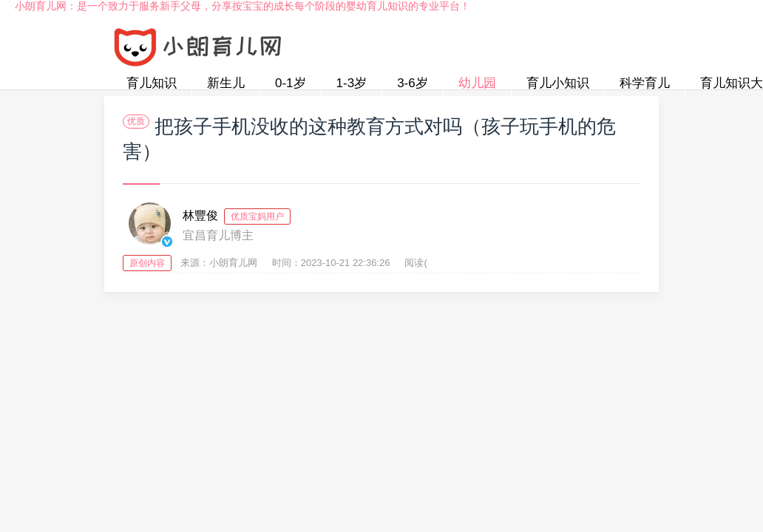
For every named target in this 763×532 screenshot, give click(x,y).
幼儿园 (477, 83)
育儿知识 (152, 83)
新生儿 (226, 83)
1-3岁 (352, 83)
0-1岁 (291, 83)
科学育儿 (645, 83)
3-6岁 (413, 83)
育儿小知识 (558, 83)
